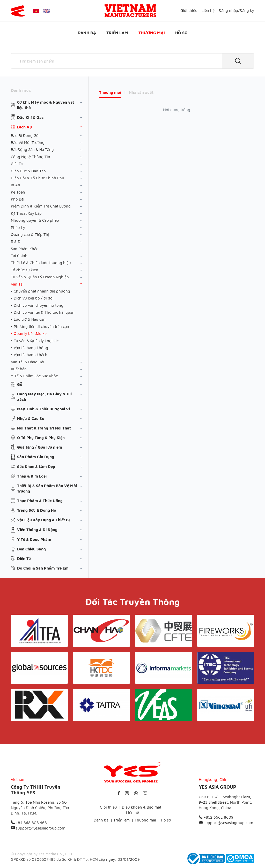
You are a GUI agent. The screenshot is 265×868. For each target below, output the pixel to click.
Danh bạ (87, 33)
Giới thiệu (189, 10)
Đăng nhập (228, 10)
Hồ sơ (181, 33)
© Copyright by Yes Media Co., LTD (41, 854)
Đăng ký (247, 10)
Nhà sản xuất (141, 92)
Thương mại (152, 33)
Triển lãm (117, 33)
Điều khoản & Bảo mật (142, 807)
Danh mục (21, 90)
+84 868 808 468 (29, 823)
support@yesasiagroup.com (38, 828)
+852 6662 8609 (216, 817)
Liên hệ (208, 10)
